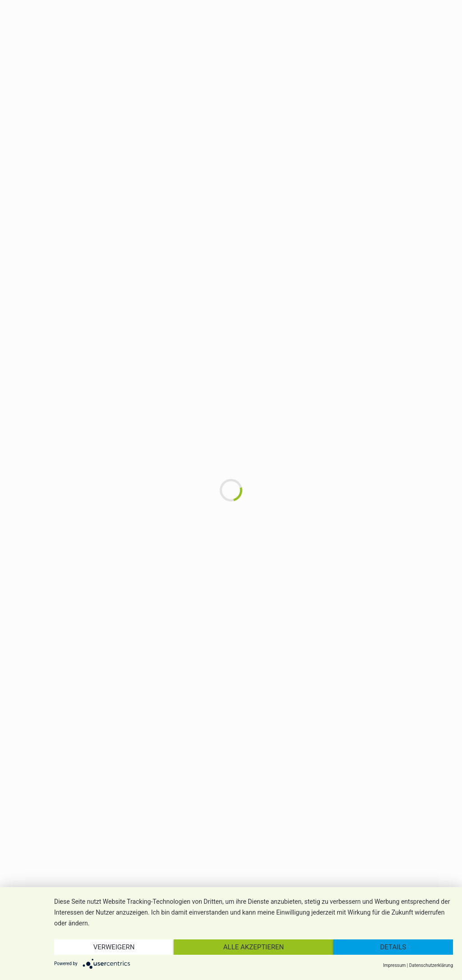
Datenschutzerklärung (431, 965)
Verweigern (114, 947)
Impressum (394, 965)
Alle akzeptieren (254, 947)
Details (393, 947)
